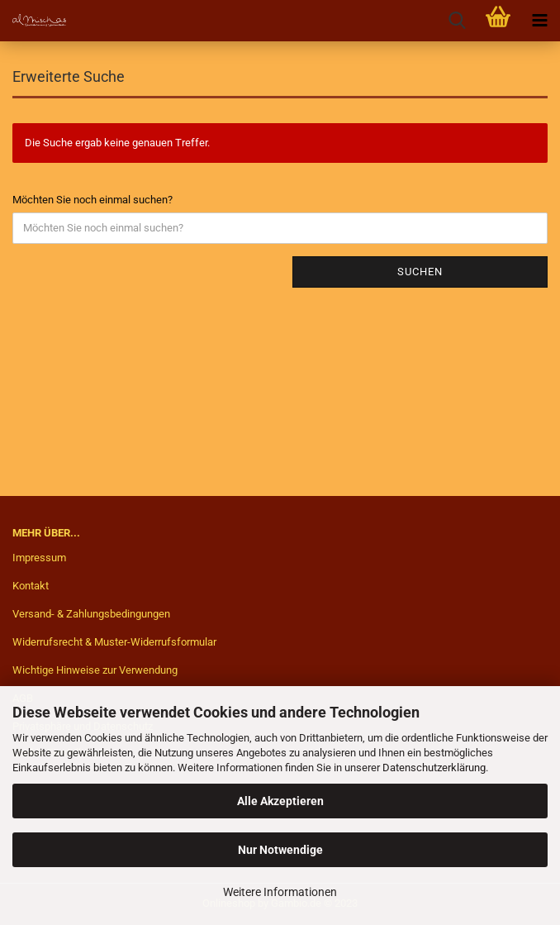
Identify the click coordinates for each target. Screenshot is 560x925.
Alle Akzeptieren (280, 801)
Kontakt (31, 586)
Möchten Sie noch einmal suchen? (93, 200)
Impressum (39, 558)
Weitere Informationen (280, 892)
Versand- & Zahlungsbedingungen (91, 614)
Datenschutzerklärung (434, 768)
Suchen (420, 272)
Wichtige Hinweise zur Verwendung (95, 670)
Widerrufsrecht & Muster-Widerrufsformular (114, 642)
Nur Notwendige (280, 850)
